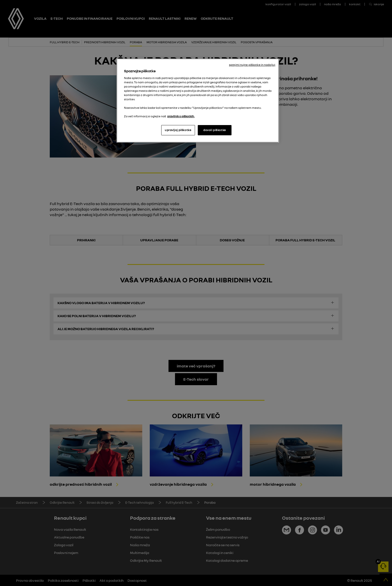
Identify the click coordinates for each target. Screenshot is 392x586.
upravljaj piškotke (178, 130)
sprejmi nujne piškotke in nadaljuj (252, 65)
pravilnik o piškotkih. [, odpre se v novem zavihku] (181, 116)
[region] (198, 101)
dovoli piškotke (215, 130)
